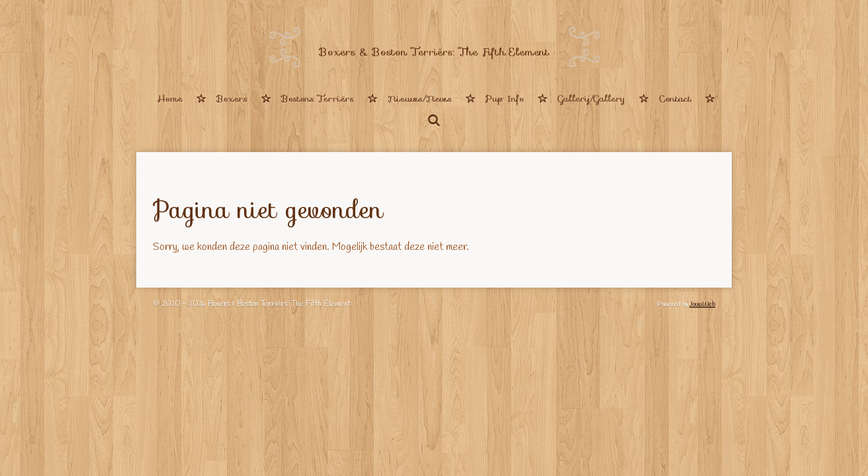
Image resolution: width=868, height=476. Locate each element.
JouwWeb (702, 304)
